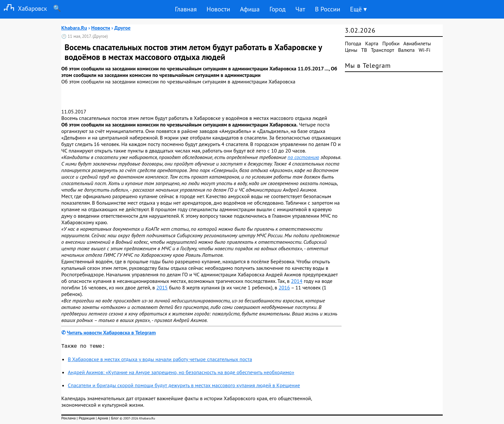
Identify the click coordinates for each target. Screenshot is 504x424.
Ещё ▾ (358, 9)
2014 (297, 281)
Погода (353, 43)
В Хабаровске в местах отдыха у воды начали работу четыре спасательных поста (160, 360)
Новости (218, 9)
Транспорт (383, 50)
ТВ (364, 50)
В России (328, 9)
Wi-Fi (424, 50)
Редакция (87, 419)
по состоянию (303, 157)
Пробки (391, 43)
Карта (372, 43)
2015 (162, 287)
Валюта (406, 50)
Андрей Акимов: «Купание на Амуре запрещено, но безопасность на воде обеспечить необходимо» (181, 373)
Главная (186, 9)
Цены (351, 50)
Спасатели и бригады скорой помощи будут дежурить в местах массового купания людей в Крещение (184, 387)
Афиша (250, 9)
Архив (103, 419)
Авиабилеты (417, 43)
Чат (300, 9)
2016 (284, 287)
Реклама (68, 419)
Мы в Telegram (368, 66)
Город (278, 9)
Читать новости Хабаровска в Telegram (111, 332)
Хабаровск (23, 8)
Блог (115, 419)
